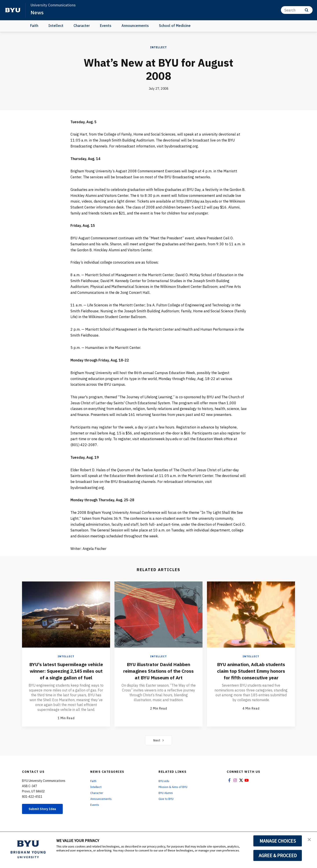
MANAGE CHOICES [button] (278, 841)
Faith (34, 26)
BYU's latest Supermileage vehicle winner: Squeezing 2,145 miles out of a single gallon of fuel (66, 674)
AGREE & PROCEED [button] (278, 855)
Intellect (56, 26)
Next (159, 747)
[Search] (297, 10)
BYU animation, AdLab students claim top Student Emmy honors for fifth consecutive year (251, 674)
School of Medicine (175, 26)
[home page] (13, 10)
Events (106, 26)
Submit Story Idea (45, 816)
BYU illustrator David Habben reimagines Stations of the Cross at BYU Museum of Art (159, 671)
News (37, 12)
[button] (310, 840)
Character (82, 26)
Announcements (135, 26)
